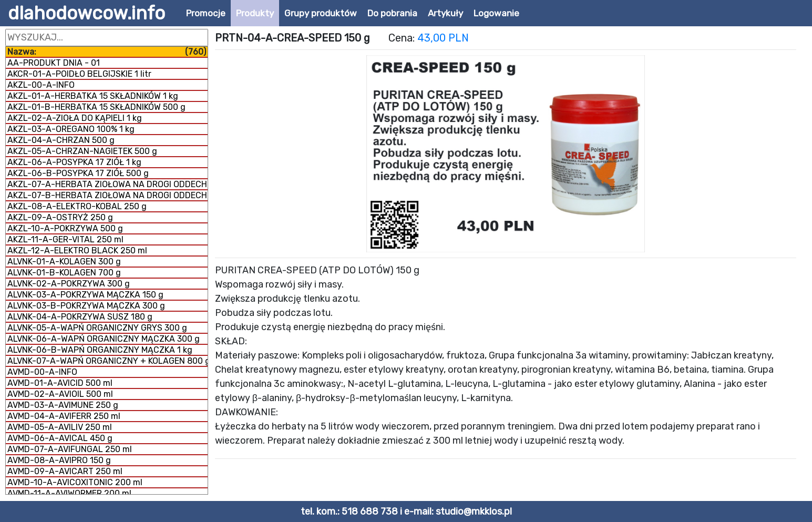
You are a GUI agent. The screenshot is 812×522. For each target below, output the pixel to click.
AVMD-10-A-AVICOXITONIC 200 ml (75, 482)
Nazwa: (107, 52)
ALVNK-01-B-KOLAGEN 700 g (64, 273)
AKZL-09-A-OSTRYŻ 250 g (60, 217)
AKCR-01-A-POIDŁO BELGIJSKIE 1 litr (79, 74)
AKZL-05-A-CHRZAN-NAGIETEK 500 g (82, 151)
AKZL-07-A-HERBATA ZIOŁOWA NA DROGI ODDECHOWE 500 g (107, 184)
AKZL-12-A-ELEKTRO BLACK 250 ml (77, 250)
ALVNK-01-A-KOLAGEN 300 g (64, 262)
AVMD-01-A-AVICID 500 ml (60, 383)
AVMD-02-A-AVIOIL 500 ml (60, 394)
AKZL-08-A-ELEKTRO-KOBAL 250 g (77, 206)
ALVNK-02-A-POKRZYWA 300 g (69, 284)
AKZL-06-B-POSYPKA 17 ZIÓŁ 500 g (78, 173)
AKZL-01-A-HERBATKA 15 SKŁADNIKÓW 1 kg (93, 96)
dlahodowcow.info (86, 13)
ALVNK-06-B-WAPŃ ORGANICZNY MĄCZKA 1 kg (100, 350)
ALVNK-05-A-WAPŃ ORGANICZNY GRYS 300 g (97, 328)
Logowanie (496, 13)
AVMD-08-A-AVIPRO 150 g (59, 460)
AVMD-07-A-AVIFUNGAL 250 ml (70, 449)
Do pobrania (392, 13)
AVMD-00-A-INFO (42, 372)
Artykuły (445, 13)
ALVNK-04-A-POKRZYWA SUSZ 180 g (80, 317)
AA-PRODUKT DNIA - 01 (54, 63)
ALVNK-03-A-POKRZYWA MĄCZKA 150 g (85, 295)
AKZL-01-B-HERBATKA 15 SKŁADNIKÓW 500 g (96, 107)
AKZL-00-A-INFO (41, 85)
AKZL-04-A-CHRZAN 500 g (61, 140)
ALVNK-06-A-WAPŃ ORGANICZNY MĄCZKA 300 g (104, 339)
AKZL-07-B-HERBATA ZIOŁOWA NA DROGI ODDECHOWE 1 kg (107, 195)
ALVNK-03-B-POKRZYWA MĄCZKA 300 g (86, 306)
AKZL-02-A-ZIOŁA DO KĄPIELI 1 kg (75, 118)
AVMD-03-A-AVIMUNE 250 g (63, 405)
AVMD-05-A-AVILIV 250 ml (60, 427)
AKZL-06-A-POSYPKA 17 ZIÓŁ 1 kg (74, 162)
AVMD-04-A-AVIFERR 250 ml (64, 416)
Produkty (255, 13)
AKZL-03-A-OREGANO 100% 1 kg (71, 129)
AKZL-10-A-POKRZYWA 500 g (65, 228)
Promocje (206, 13)
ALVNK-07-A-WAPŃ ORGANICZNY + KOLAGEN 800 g (107, 361)
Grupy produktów (321, 13)
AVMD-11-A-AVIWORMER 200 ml (69, 493)
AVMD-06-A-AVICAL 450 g (60, 438)
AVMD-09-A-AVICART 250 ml (65, 471)
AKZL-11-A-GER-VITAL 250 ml (65, 239)
